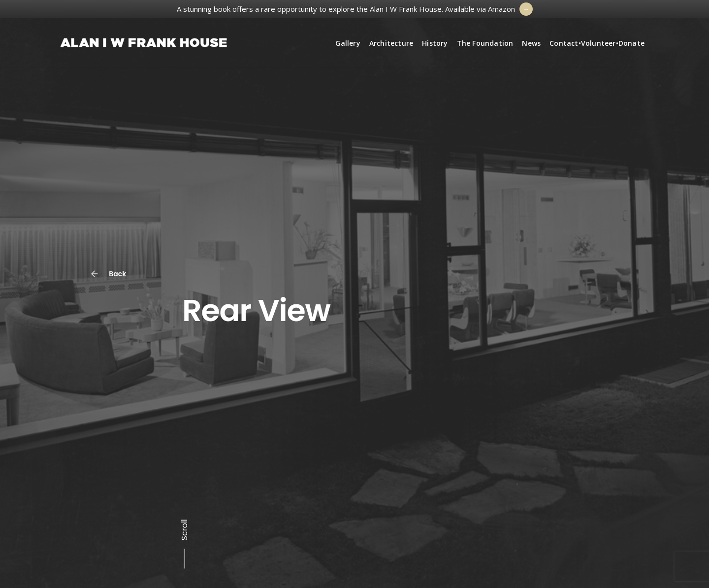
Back (111, 271)
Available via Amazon (480, 9)
